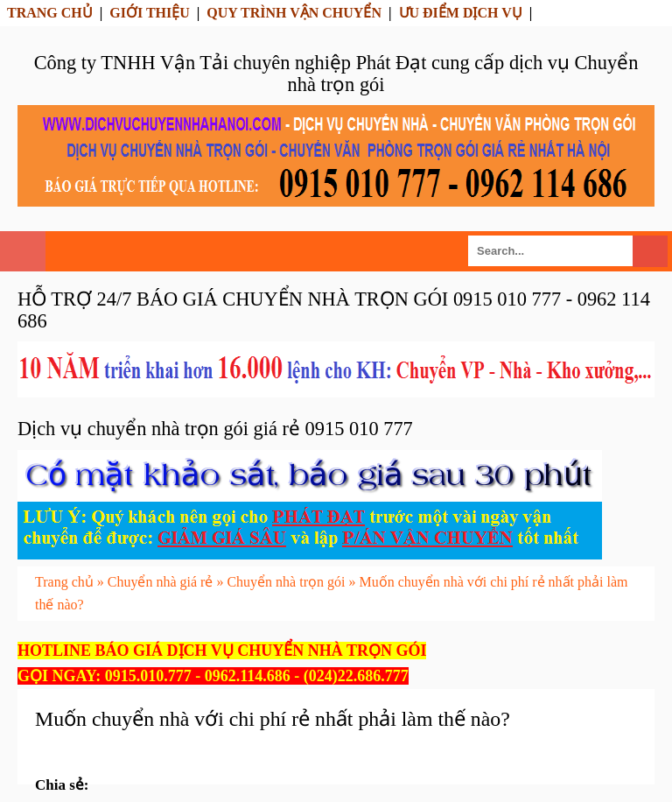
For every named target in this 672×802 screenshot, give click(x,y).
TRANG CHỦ (50, 13)
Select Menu (23, 251)
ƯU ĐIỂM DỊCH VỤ (461, 13)
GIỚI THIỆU (150, 13)
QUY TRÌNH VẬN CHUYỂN (294, 13)
